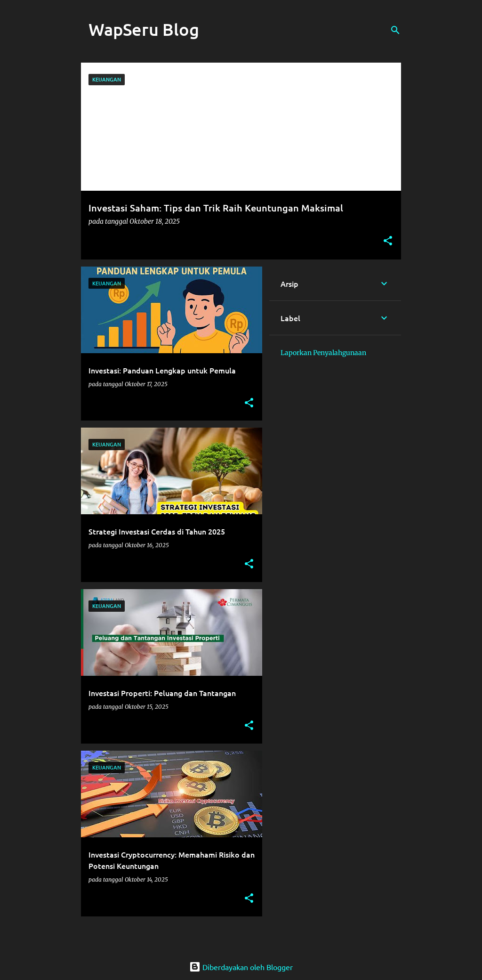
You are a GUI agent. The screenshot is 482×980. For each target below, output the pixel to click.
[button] (388, 241)
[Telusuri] (395, 30)
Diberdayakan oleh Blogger (241, 967)
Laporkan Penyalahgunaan (323, 353)
